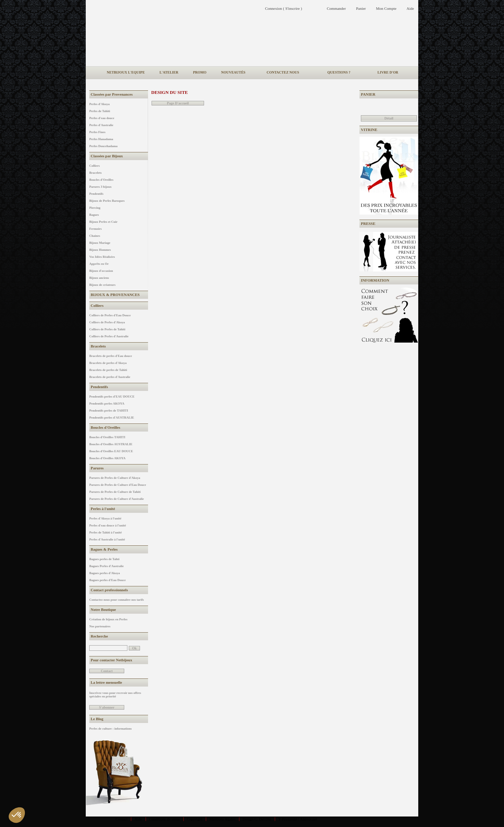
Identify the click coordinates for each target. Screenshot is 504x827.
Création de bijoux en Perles (108, 619)
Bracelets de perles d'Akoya (108, 363)
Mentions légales (222, 819)
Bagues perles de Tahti (104, 559)
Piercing (95, 208)
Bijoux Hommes (100, 250)
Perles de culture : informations (110, 729)
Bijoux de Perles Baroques (107, 201)
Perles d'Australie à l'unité (107, 539)
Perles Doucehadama (103, 146)
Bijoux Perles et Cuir (103, 222)
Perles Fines (97, 132)
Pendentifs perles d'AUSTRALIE (112, 418)
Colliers (94, 166)
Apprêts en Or (99, 264)
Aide (138, 819)
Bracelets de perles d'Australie (110, 377)
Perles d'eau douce (102, 118)
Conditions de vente (164, 819)
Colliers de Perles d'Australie (109, 336)
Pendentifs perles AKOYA (107, 404)
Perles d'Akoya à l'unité (105, 518)
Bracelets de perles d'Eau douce (111, 356)
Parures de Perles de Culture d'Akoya (115, 478)
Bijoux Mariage (100, 243)
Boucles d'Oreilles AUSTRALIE (111, 444)
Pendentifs (96, 194)
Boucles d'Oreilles (101, 180)
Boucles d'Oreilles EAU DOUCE (111, 451)
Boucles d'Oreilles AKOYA (107, 458)
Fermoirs (95, 229)
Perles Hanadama (101, 139)
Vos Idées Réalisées (102, 257)
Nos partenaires (100, 626)
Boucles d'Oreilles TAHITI (107, 437)
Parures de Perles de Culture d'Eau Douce (118, 485)
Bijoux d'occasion (101, 271)
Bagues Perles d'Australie (107, 566)
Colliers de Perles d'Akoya (107, 322)
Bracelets (95, 173)
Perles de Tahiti (100, 111)
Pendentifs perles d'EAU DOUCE (112, 397)
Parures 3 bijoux (100, 187)
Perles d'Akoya (99, 104)
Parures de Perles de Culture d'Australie (117, 499)
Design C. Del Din (257, 819)
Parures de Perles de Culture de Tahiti (115, 492)
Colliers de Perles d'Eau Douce (110, 315)
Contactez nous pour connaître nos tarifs (117, 600)
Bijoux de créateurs (102, 285)
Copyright (195, 819)
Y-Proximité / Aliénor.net (298, 819)
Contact (121, 819)
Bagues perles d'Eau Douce (107, 580)
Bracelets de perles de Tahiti (108, 370)
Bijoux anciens (99, 278)
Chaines (95, 236)
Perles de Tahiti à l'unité (106, 532)
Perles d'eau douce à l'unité (108, 525)
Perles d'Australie (101, 125)
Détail (389, 118)
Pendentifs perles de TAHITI (109, 411)
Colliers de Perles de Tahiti (107, 329)
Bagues (94, 215)
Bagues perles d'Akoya (105, 573)
